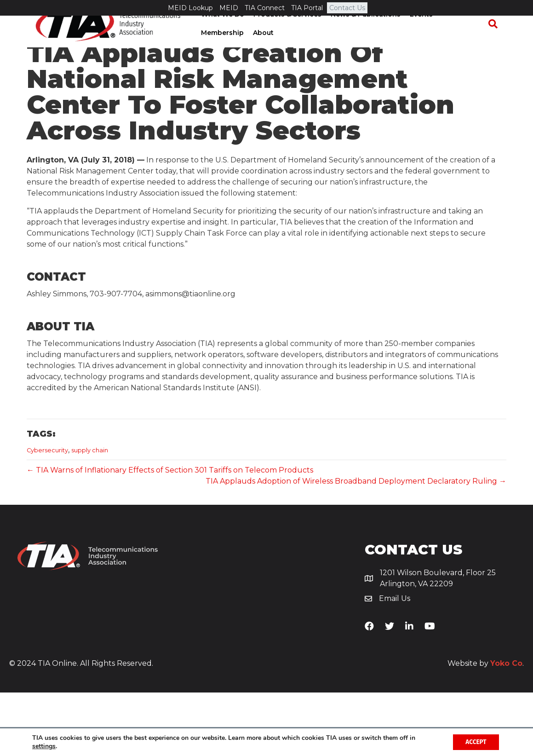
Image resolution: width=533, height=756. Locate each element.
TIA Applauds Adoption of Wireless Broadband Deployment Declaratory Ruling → (356, 544)
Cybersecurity (47, 514)
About (209, 48)
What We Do (220, 30)
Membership (461, 30)
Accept (474, 742)
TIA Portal (307, 8)
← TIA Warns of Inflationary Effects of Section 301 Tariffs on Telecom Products (170, 534)
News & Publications (363, 30)
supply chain (90, 514)
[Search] (497, 40)
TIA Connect (265, 8)
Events (418, 30)
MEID (229, 8)
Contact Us (347, 8)
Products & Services (285, 30)
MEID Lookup (190, 8)
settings (44, 746)
